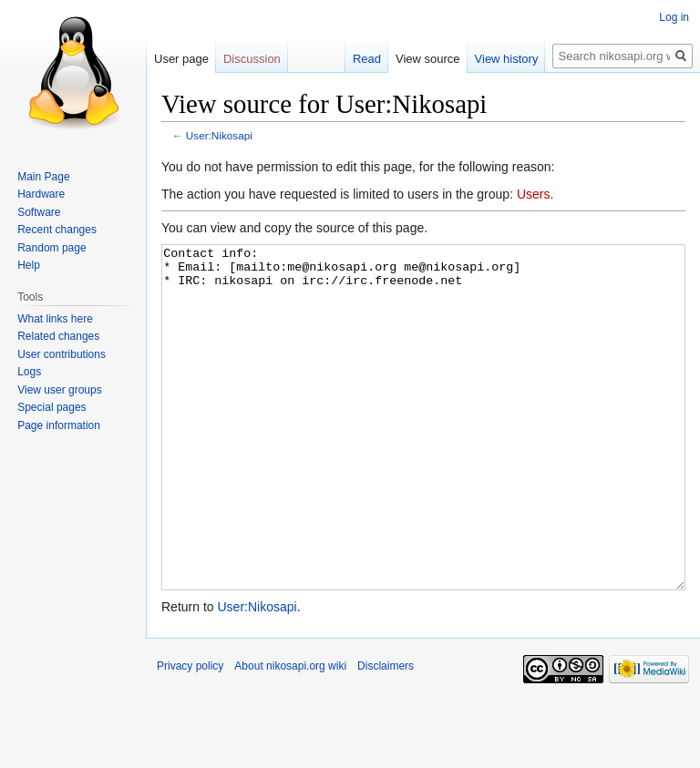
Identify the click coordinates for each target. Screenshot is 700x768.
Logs (29, 372)
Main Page (43, 177)
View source (428, 59)
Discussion (252, 59)
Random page (51, 248)
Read (367, 59)
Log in (674, 17)
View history (507, 59)
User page (181, 59)
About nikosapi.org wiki (290, 734)
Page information (59, 425)
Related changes (58, 336)
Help (29, 265)
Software (39, 212)
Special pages (51, 407)
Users (534, 194)
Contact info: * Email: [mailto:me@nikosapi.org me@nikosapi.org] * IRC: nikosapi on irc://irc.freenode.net (423, 451)
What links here (55, 319)
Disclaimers (386, 734)
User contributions (62, 354)
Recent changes (57, 230)
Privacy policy (190, 734)
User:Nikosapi (219, 135)
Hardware (41, 194)
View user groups (60, 390)
